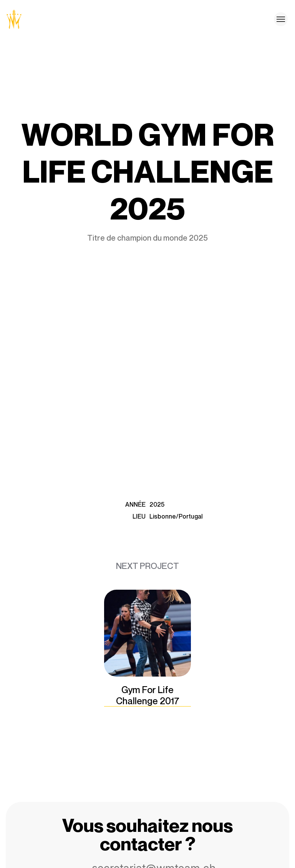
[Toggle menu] (281, 19)
